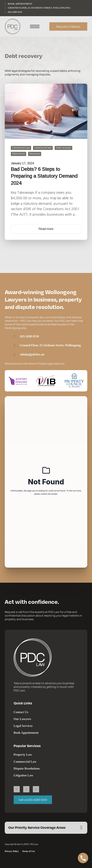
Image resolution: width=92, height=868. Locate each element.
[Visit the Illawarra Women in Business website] (46, 381)
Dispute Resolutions (27, 768)
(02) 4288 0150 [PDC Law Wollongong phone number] (29, 336)
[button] (46, 828)
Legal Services (23, 726)
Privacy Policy (12, 851)
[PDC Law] (13, 26)
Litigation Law (24, 775)
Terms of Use (29, 851)
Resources (35, 154)
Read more (46, 229)
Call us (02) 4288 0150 (33, 800)
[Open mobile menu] (35, 26)
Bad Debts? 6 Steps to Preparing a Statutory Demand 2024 (44, 176)
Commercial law (43, 148)
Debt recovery (63, 148)
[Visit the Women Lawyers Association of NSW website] (18, 381)
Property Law (23, 755)
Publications (18, 154)
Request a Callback (68, 26)
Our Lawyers (22, 719)
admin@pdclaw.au (32, 354)
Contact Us (21, 712)
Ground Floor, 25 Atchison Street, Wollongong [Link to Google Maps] (50, 345)
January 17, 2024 (22, 163)
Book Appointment (26, 733)
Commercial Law (21, 148)
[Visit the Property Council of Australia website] (74, 381)
